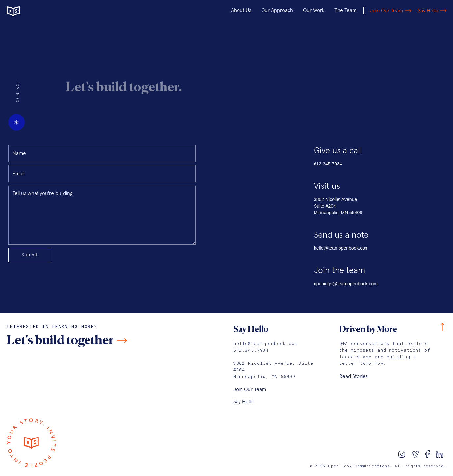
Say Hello (243, 402)
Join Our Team (250, 389)
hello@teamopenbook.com (341, 248)
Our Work (314, 10)
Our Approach (277, 10)
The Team (345, 10)
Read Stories (353, 376)
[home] (48, 11)
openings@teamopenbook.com (346, 284)
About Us (241, 10)
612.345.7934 (328, 164)
